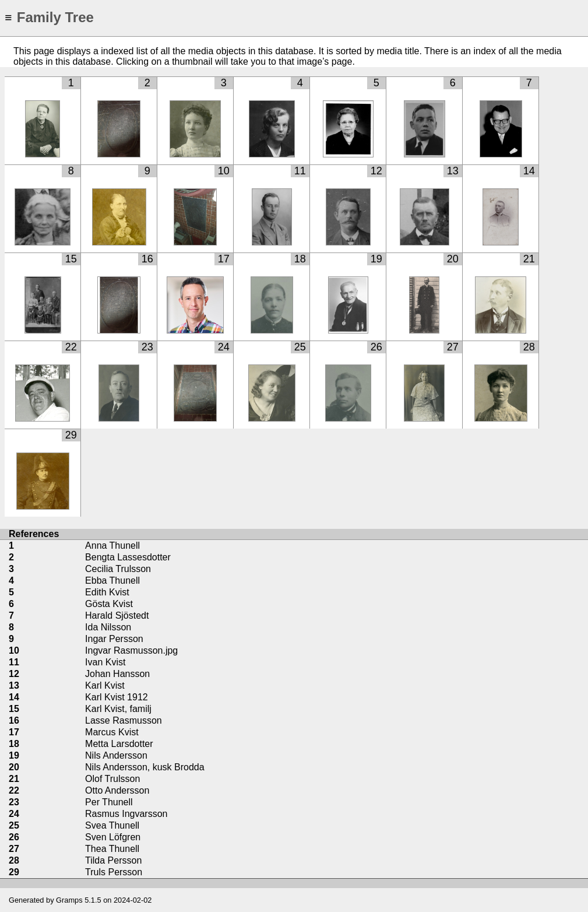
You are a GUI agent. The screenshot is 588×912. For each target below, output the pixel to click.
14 (529, 171)
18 (300, 259)
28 (529, 347)
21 (529, 259)
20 (453, 259)
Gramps (69, 900)
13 (453, 171)
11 (300, 171)
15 (71, 259)
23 (147, 347)
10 (224, 171)
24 (224, 347)
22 (71, 347)
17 (224, 259)
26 (376, 347)
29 (71, 435)
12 (376, 171)
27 (453, 347)
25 (300, 347)
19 (376, 259)
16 (147, 259)
